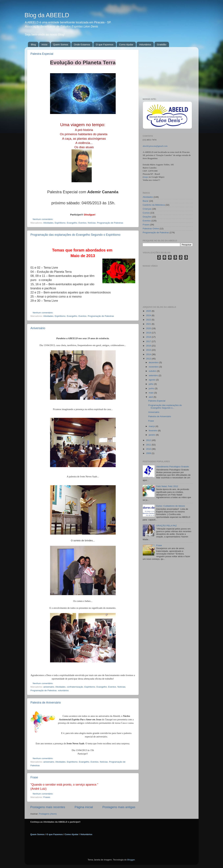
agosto (152, 380)
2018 (149, 337)
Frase (34, 777)
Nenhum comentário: (43, 219)
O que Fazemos (105, 44)
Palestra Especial (42, 54)
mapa (146, 177)
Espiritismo (60, 223)
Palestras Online (151, 229)
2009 (149, 453)
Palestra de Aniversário (46, 703)
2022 (149, 320)
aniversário (49, 687)
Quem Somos (61, 44)
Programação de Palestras (110, 223)
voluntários (63, 690)
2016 (149, 346)
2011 (149, 445)
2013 (149, 359)
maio (152, 393)
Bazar (146, 201)
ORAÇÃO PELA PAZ (166, 526)
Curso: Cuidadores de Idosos (171, 506)
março (152, 426)
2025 (149, 311)
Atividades (48, 223)
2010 (149, 449)
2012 (149, 440)
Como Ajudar (126, 44)
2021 (149, 324)
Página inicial (84, 807)
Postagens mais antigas (119, 807)
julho (151, 384)
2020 (149, 328)
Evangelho (72, 223)
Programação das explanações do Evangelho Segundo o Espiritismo (75, 235)
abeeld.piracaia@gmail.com (155, 146)
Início (44, 44)
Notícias (92, 223)
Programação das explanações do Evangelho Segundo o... (165, 407)
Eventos (82, 223)
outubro (153, 371)
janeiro (152, 435)
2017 (149, 341)
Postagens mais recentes (48, 807)
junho (152, 388)
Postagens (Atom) (48, 814)
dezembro (154, 362)
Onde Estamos (82, 44)
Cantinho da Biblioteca (154, 205)
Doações (147, 217)
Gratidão (162, 44)
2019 (149, 333)
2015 (149, 350)
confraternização (75, 687)
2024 (149, 315)
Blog (33, 44)
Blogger (131, 860)
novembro (154, 367)
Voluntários (145, 44)
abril (151, 397)
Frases (47, 797)
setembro (154, 375)
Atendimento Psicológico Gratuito (173, 467)
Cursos (146, 213)
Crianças (147, 209)
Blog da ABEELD (47, 15)
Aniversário (38, 328)
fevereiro (153, 431)
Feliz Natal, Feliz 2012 (167, 486)
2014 (149, 354)
